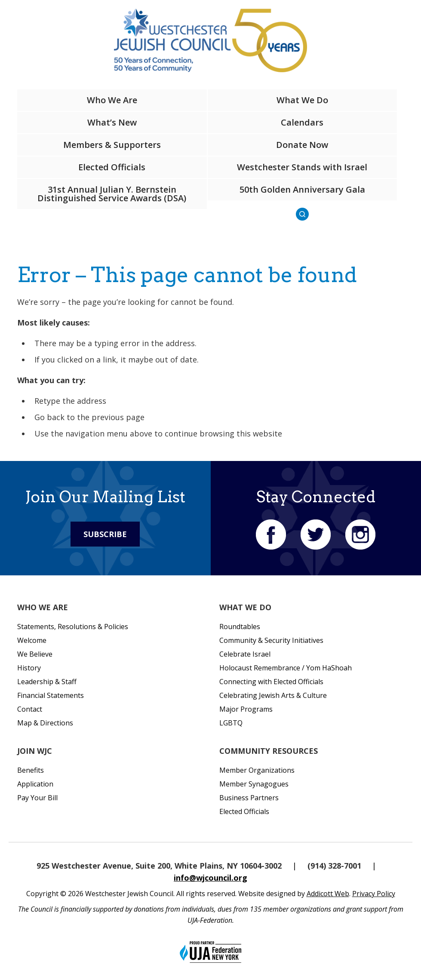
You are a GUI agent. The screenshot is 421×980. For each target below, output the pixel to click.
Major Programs (246, 709)
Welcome (32, 640)
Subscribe (105, 534)
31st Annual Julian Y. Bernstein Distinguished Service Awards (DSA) (112, 194)
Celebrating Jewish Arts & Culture (273, 695)
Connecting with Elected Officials (271, 682)
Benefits (31, 770)
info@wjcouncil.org (210, 878)
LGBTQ (231, 723)
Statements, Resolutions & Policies (73, 627)
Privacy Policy (374, 894)
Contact (30, 709)
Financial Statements (51, 695)
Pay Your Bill (37, 798)
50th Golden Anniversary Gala (302, 189)
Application (35, 784)
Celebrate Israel (245, 654)
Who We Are (112, 100)
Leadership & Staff (47, 682)
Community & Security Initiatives (271, 640)
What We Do (302, 100)
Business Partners (249, 798)
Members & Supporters (112, 145)
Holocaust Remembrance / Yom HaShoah (286, 668)
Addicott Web (328, 894)
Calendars (302, 122)
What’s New (112, 122)
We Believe (35, 654)
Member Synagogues (254, 784)
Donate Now (302, 145)
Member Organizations (257, 770)
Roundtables (240, 627)
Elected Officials (112, 167)
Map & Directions (45, 723)
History (29, 668)
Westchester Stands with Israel (302, 167)
